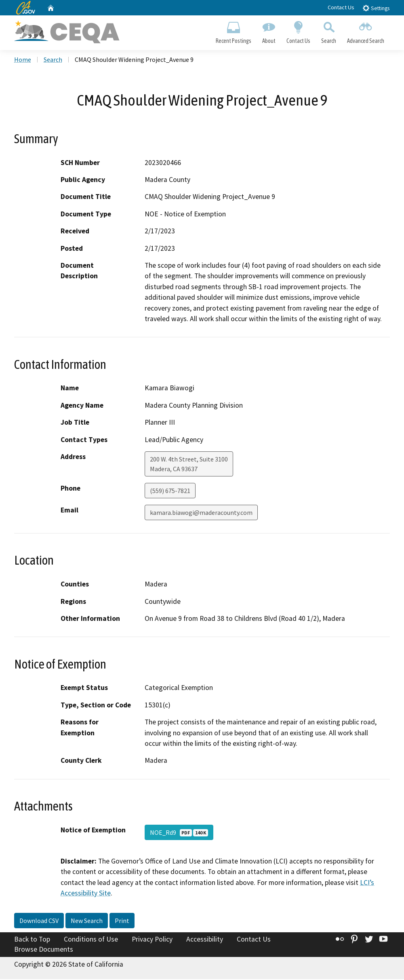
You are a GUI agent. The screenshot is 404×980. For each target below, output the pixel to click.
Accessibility (205, 940)
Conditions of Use (91, 940)
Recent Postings (233, 31)
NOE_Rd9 (179, 833)
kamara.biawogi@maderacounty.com (201, 513)
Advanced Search (366, 31)
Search (329, 31)
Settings (376, 8)
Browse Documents (44, 950)
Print (122, 921)
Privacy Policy (152, 940)
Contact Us (341, 7)
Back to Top (32, 940)
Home (23, 60)
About (269, 31)
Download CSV (39, 921)
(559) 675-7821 (170, 491)
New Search (87, 921)
